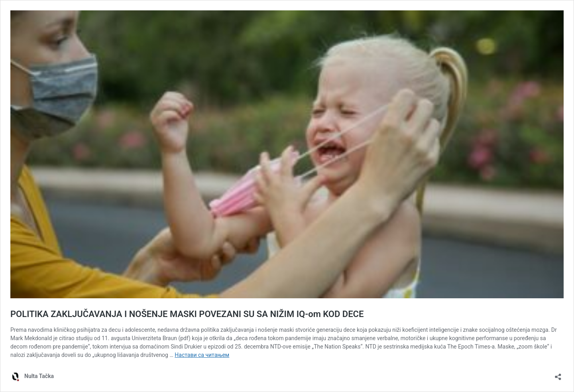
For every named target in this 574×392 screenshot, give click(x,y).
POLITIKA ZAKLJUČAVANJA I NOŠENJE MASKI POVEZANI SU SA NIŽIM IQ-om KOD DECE (187, 314)
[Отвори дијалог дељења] (558, 374)
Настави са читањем (202, 355)
